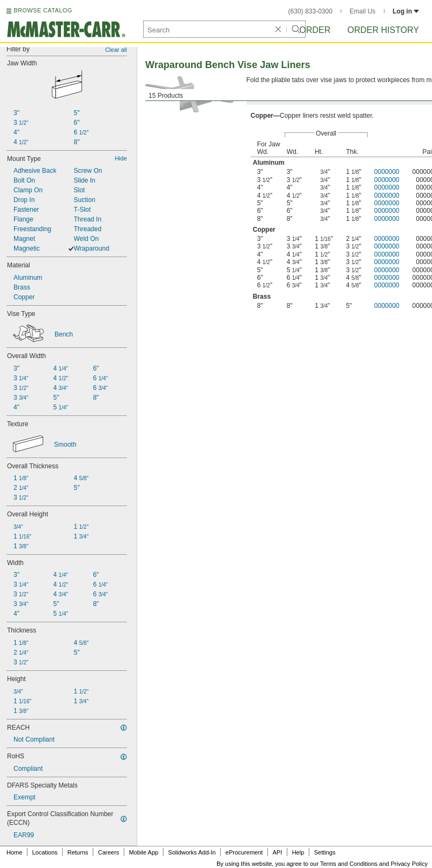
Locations (45, 852)
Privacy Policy (409, 864)
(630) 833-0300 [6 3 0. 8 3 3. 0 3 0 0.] (310, 11)
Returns (78, 852)
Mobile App (144, 852)
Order (315, 30)
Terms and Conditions (349, 864)
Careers (108, 852)
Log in (406, 11)
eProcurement (244, 852)
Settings (325, 852)
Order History (383, 30)
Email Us (362, 11)
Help (298, 852)
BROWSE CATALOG (43, 10)
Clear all (116, 50)
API (278, 852)
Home (14, 852)
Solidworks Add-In (192, 852)
